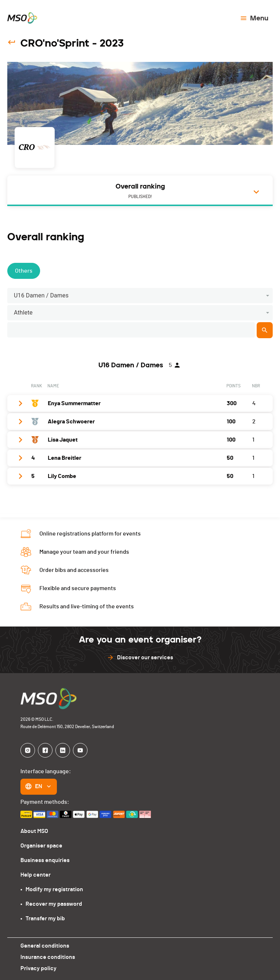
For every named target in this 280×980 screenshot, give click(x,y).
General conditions (45, 946)
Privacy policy (38, 968)
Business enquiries (45, 860)
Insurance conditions (48, 957)
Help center (36, 875)
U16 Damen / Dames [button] (41, 295)
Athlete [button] (23, 313)
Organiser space (41, 846)
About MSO (34, 831)
